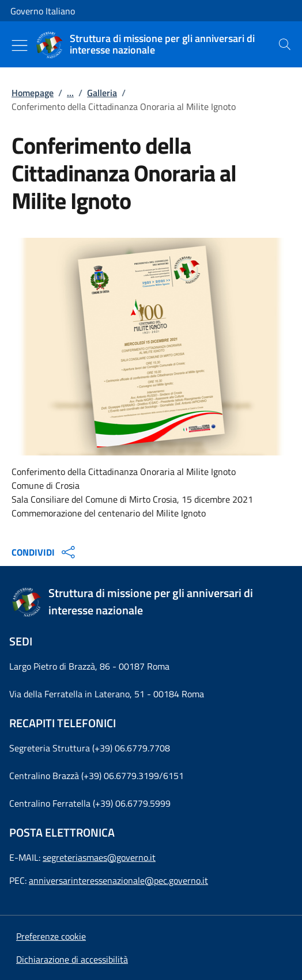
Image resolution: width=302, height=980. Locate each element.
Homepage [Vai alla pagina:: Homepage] (33, 93)
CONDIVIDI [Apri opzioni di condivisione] (45, 552)
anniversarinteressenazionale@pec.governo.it (118, 880)
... (70, 93)
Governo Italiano (43, 11)
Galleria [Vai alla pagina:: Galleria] (102, 93)
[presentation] (285, 44)
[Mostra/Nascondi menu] (20, 45)
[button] (51, 936)
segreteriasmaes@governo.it (99, 857)
